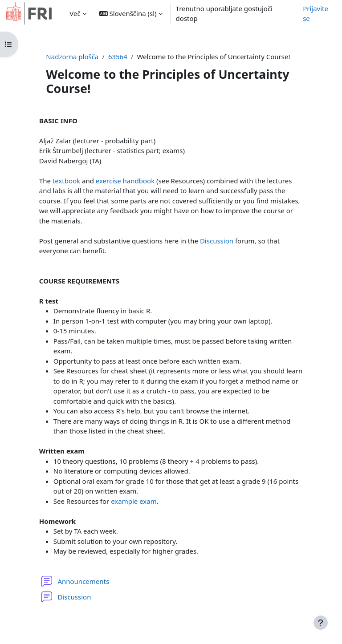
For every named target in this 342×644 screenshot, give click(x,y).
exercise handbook (125, 181)
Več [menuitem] (75, 13)
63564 (118, 57)
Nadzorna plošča (72, 57)
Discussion (217, 241)
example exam (134, 501)
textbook (66, 181)
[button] (131, 13)
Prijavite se (316, 14)
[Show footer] (321, 623)
